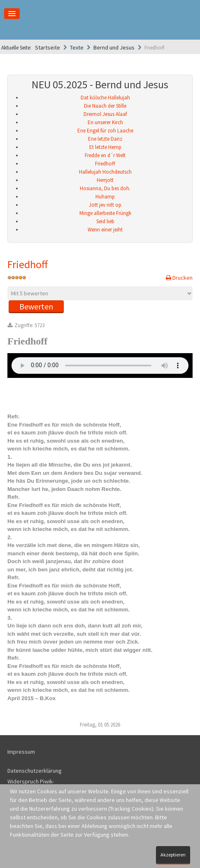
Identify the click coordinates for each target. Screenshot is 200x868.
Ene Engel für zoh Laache (105, 131)
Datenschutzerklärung (35, 771)
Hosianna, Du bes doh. (105, 188)
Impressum (21, 752)
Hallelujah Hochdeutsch (105, 172)
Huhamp (105, 197)
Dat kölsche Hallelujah (105, 98)
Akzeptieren (173, 855)
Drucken (182, 278)
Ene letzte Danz (105, 139)
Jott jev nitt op (105, 205)
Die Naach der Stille (105, 106)
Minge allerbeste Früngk (105, 213)
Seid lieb (105, 221)
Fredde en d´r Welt (105, 155)
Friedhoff (105, 164)
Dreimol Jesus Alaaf (105, 114)
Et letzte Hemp (105, 147)
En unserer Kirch (105, 122)
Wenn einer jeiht (105, 230)
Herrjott (105, 180)
